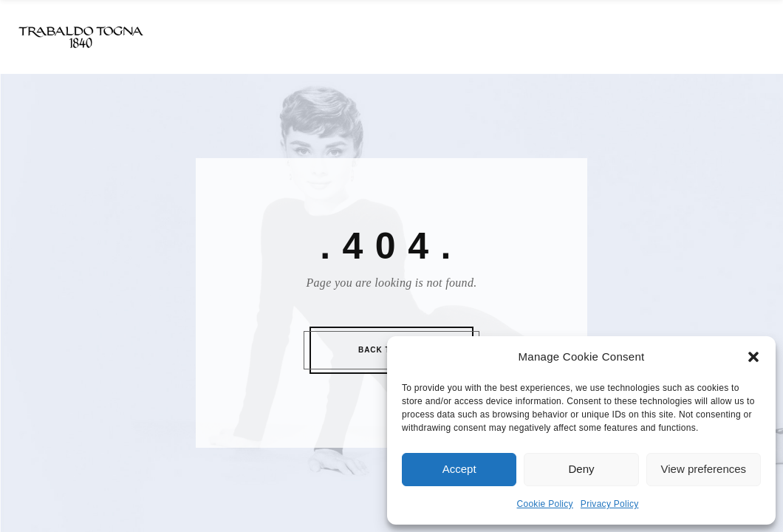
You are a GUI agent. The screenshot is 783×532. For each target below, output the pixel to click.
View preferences (704, 469)
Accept (459, 469)
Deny (581, 469)
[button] (753, 357)
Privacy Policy (610, 504)
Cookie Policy (545, 504)
